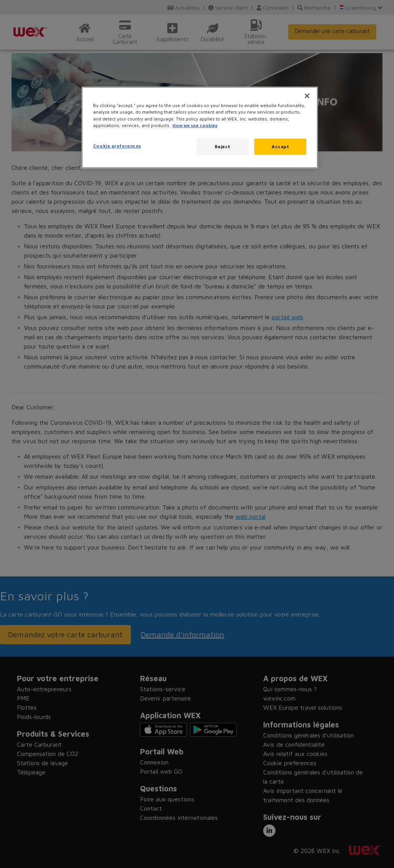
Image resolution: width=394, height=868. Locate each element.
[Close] (307, 96)
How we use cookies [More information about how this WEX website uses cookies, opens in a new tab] (195, 125)
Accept (280, 147)
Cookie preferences (117, 146)
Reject (223, 147)
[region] (200, 127)
